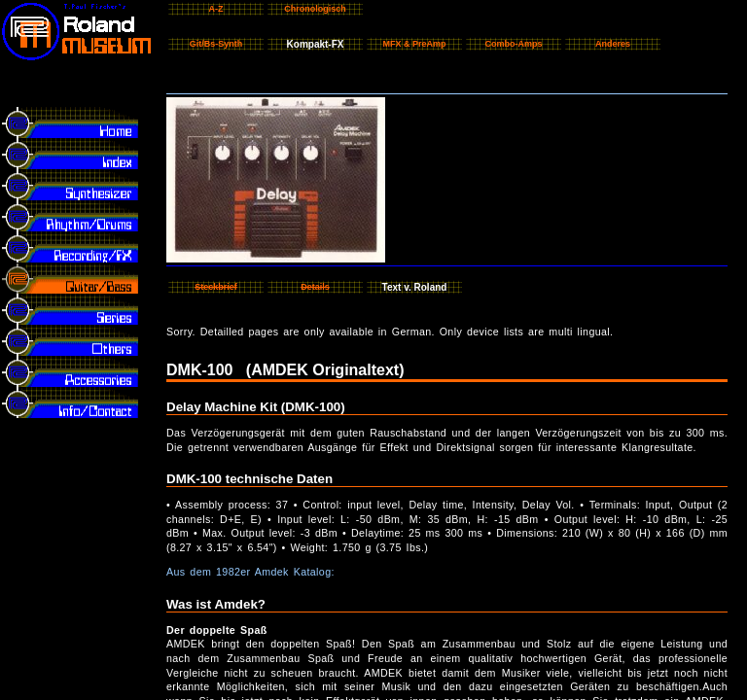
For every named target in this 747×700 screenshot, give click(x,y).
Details (315, 287)
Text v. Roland (415, 287)
